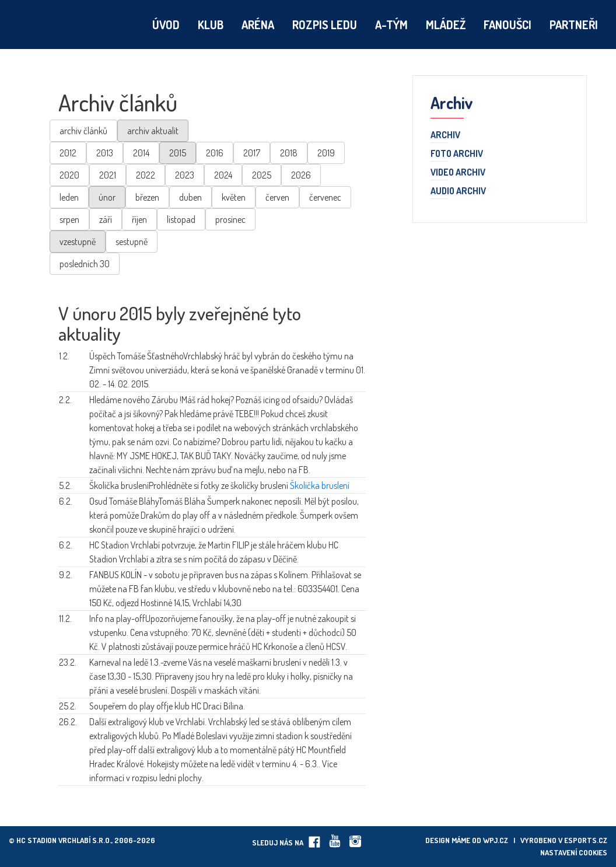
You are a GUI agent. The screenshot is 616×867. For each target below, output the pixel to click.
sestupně (132, 242)
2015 (178, 153)
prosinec (230, 219)
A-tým (391, 25)
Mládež (446, 25)
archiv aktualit (153, 131)
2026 (301, 175)
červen (277, 197)
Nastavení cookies (574, 852)
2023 (185, 175)
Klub (211, 25)
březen (147, 197)
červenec (325, 197)
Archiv (445, 135)
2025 (262, 175)
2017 (252, 153)
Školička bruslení (320, 485)
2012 (68, 153)
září (106, 219)
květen (234, 197)
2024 (223, 175)
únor (107, 197)
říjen (139, 219)
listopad (181, 219)
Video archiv (458, 173)
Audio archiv (458, 191)
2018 (289, 153)
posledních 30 (85, 264)
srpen (69, 219)
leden (69, 197)
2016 (215, 153)
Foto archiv (457, 154)
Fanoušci (508, 25)
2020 (69, 175)
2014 (141, 153)
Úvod (166, 25)
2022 (146, 175)
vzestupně (78, 242)
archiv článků (83, 131)
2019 (326, 153)
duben (190, 197)
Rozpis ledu (325, 25)
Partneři (574, 25)
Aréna (258, 25)
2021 (108, 175)
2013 (105, 153)
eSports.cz (586, 840)
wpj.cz (496, 840)
